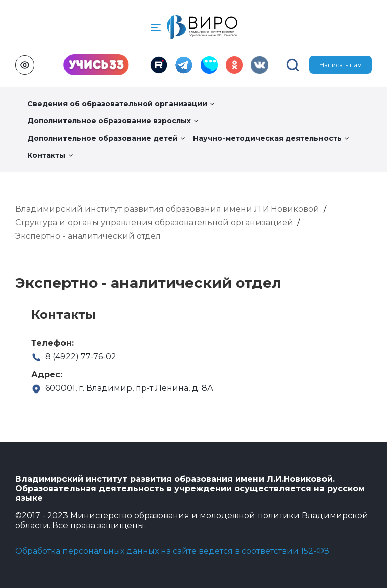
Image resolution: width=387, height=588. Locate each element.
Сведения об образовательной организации (121, 104)
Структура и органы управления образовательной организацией (154, 222)
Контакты (50, 155)
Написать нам (341, 65)
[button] (156, 27)
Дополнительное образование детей (106, 138)
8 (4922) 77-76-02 (74, 357)
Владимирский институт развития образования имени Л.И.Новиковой (167, 209)
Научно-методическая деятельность (271, 138)
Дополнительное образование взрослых (113, 121)
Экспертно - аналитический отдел (88, 236)
